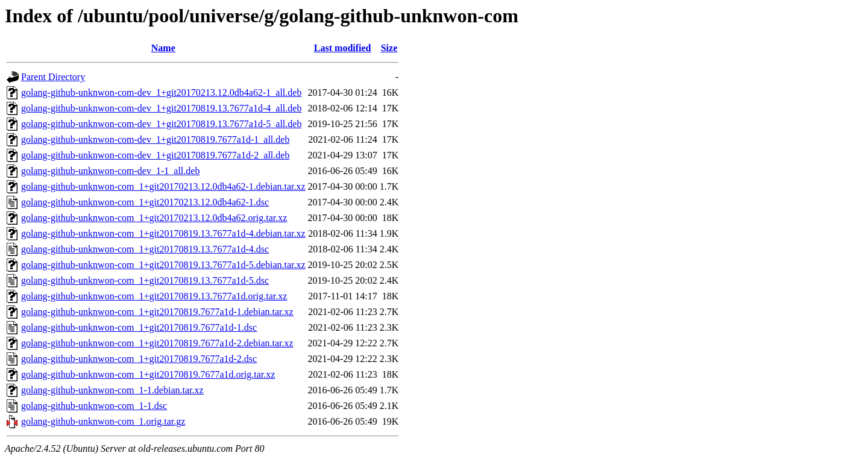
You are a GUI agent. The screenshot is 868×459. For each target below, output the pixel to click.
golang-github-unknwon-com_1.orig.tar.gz (103, 421)
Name (163, 48)
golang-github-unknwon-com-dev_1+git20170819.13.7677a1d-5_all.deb (161, 124)
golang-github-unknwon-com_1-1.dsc (94, 406)
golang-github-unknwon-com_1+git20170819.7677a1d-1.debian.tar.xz (157, 312)
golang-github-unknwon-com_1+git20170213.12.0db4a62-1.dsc (145, 202)
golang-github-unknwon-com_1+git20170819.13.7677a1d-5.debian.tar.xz (163, 265)
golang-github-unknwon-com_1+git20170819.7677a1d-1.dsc (139, 327)
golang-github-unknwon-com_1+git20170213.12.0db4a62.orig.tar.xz (154, 218)
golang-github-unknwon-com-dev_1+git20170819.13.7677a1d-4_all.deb (161, 108)
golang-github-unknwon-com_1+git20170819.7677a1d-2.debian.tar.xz (157, 343)
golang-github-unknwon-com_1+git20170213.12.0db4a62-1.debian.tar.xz (163, 186)
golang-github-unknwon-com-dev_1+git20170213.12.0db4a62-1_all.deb (161, 92)
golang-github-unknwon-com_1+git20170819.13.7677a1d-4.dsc (145, 249)
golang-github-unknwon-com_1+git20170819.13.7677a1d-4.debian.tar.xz (163, 233)
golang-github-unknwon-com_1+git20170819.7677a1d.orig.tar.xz (148, 374)
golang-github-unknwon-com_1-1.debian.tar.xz (112, 390)
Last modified (343, 48)
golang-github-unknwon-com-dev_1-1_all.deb (110, 171)
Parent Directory (53, 77)
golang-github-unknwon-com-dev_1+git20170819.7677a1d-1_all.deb (155, 139)
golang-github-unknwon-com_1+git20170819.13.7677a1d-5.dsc (145, 280)
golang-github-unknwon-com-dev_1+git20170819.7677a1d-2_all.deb (155, 155)
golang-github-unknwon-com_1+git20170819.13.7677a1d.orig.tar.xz (154, 296)
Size (389, 48)
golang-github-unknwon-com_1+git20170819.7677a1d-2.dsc (139, 359)
